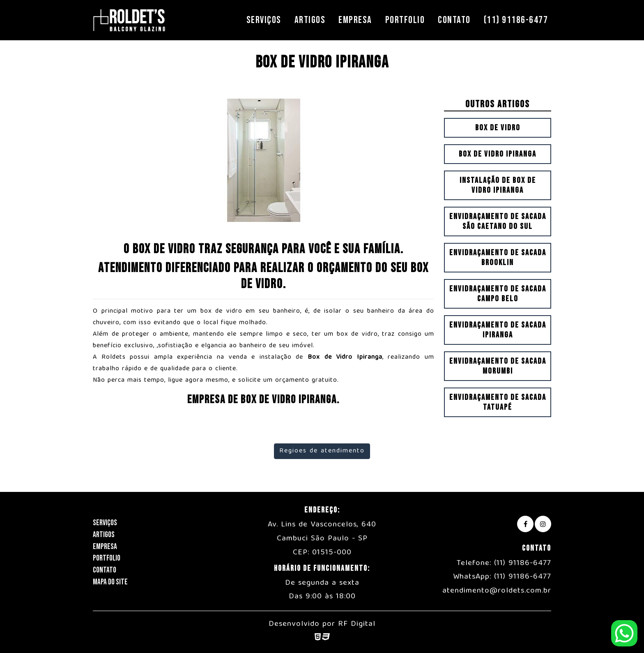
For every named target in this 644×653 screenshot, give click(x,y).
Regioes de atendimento (322, 451)
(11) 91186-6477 (516, 20)
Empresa (355, 20)
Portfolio (405, 20)
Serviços (264, 20)
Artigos (310, 20)
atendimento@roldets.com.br (497, 591)
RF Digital (357, 624)
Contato (454, 20)
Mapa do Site (110, 582)
